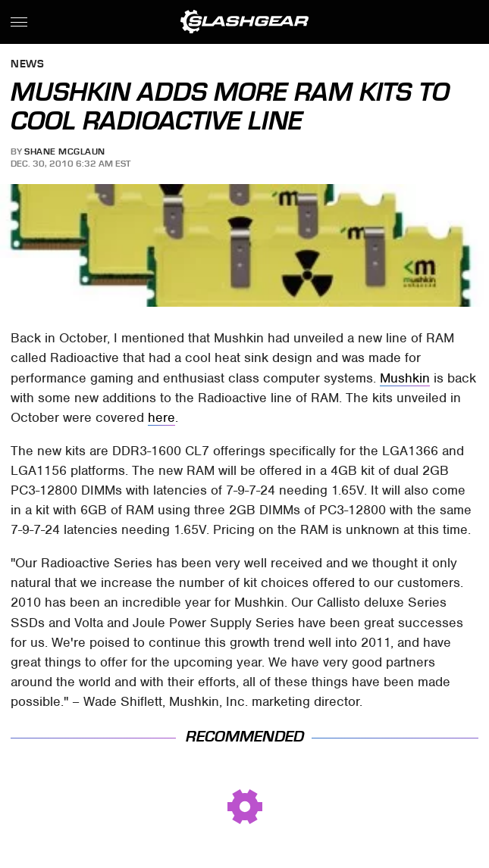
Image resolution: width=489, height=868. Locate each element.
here (161, 417)
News (27, 65)
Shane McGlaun (65, 151)
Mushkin (405, 378)
